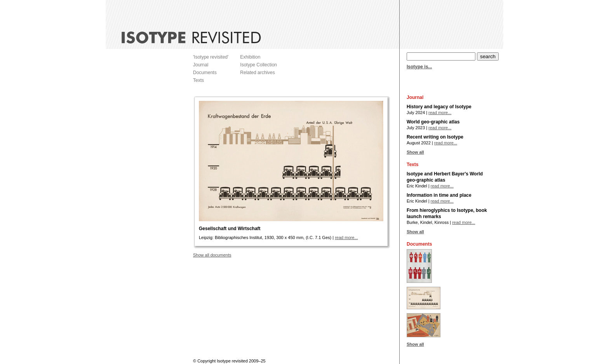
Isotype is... (419, 67)
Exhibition (250, 57)
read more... (346, 237)
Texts (198, 80)
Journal (201, 65)
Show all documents (212, 255)
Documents (205, 73)
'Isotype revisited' (211, 57)
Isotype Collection (258, 65)
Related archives (257, 73)
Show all (415, 152)
